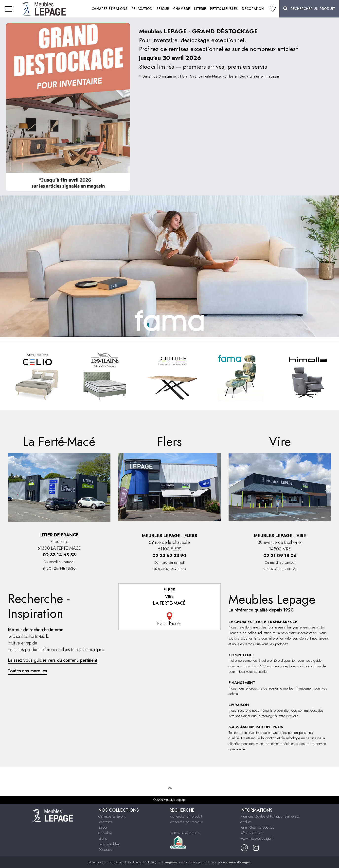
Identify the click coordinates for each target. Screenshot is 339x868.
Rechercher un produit (186, 816)
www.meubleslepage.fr (257, 838)
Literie (200, 9)
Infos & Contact (252, 833)
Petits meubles (224, 9)
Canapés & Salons (112, 816)
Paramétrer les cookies (257, 827)
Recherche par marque (186, 822)
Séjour (163, 9)
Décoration (253, 9)
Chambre (182, 9)
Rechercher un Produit (309, 8)
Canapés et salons (110, 9)
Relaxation (142, 9)
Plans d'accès (170, 619)
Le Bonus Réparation (185, 833)
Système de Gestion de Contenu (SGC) (145, 862)
